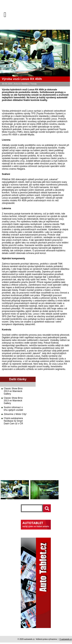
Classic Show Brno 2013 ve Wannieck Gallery (13, 391)
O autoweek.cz (66, 639)
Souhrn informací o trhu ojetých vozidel (13, 409)
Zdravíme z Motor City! (15, 414)
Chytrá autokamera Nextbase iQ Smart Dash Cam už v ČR (13, 421)
